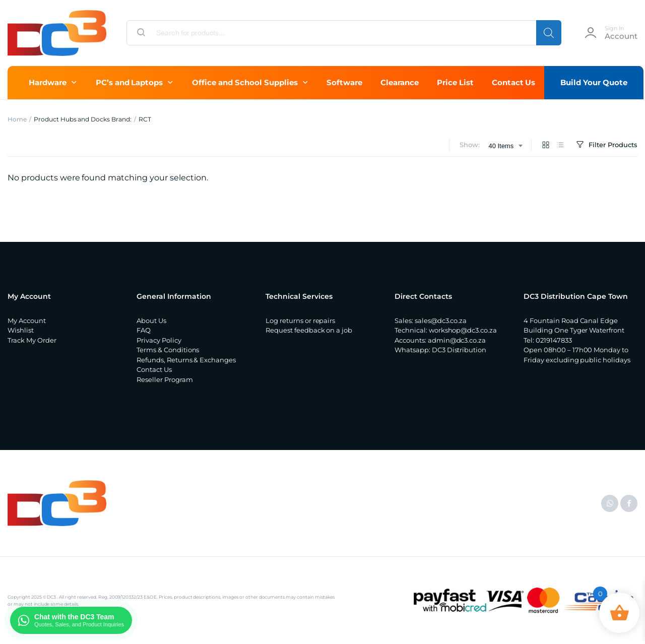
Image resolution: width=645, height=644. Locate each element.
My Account (27, 320)
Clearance (400, 82)
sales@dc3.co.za (441, 320)
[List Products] (560, 145)
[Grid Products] (546, 145)
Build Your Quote (594, 82)
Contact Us (514, 82)
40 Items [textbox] (501, 146)
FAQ (144, 330)
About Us (151, 320)
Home (17, 119)
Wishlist (21, 330)
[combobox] (505, 146)
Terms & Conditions (168, 350)
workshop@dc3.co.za (463, 330)
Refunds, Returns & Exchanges (186, 360)
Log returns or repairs (300, 320)
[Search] (549, 33)
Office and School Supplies (245, 82)
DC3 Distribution (459, 350)
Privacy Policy (159, 340)
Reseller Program (165, 379)
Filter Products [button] (606, 145)
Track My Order (32, 340)
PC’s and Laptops (130, 82)
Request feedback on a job (309, 330)
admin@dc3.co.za (457, 340)
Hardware (48, 82)
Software (344, 82)
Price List (455, 82)
